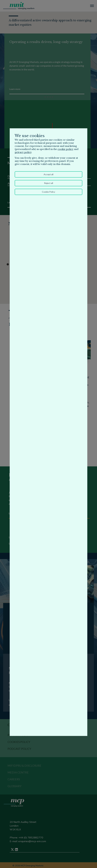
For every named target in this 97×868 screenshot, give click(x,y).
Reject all (49, 183)
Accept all (48, 174)
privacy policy (23, 152)
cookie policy (65, 149)
